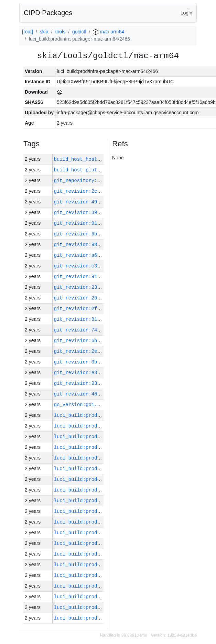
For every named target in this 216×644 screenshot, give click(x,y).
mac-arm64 (109, 32)
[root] (28, 32)
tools (61, 32)
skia (44, 32)
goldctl (79, 32)
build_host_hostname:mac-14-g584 (99, 159)
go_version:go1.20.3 (82, 405)
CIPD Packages (48, 13)
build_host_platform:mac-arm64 (96, 170)
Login (186, 13)
